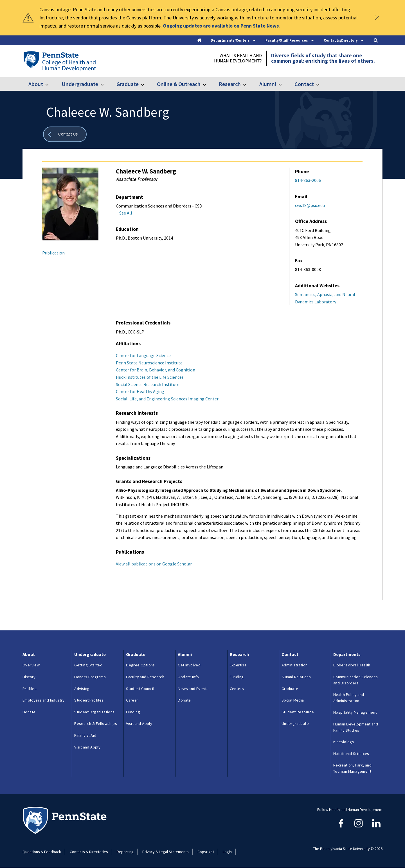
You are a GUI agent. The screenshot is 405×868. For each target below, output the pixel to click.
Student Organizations (94, 712)
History (29, 677)
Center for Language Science (143, 355)
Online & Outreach (179, 84)
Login (227, 852)
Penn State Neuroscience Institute (149, 363)
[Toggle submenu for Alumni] (283, 84)
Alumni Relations (296, 677)
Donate (29, 712)
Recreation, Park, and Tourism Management (352, 768)
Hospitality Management (355, 712)
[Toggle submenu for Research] (248, 84)
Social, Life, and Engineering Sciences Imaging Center (167, 399)
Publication (53, 253)
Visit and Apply (87, 747)
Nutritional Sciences (351, 754)
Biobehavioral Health (352, 665)
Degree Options (140, 665)
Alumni (268, 84)
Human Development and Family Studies (356, 727)
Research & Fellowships (96, 723)
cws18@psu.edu (310, 205)
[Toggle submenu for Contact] (321, 84)
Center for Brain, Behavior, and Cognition (156, 370)
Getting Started (88, 665)
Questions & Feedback (42, 852)
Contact (304, 84)
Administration (295, 665)
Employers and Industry (44, 700)
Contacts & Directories (89, 852)
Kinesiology (344, 742)
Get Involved (189, 665)
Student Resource (298, 712)
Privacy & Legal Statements (166, 852)
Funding (133, 712)
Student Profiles (89, 700)
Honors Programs (90, 677)
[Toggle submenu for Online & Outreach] (208, 84)
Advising (82, 689)
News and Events (193, 689)
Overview (31, 665)
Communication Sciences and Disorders (356, 680)
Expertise (238, 665)
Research (230, 84)
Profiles (30, 689)
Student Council (140, 689)
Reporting (125, 852)
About (36, 84)
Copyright (206, 852)
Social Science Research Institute (148, 384)
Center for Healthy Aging (140, 391)
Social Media (293, 700)
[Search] (376, 41)
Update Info (188, 677)
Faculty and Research (145, 677)
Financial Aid (85, 735)
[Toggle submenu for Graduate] (146, 84)
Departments (347, 654)
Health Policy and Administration (349, 698)
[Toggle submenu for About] (50, 84)
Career (132, 700)
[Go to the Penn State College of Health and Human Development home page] (59, 61)
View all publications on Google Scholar (154, 564)
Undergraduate (80, 84)
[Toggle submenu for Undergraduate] (105, 84)
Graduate (128, 84)
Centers (237, 689)
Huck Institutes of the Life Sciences (150, 377)
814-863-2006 (308, 180)
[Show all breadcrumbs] (65, 134)
